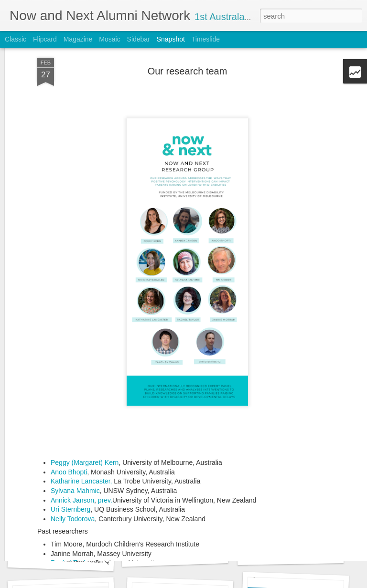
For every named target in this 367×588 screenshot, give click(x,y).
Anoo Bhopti (69, 420)
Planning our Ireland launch (175, 555)
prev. (105, 448)
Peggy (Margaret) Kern (85, 410)
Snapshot (171, 39)
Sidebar (139, 39)
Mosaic (109, 39)
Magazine (78, 39)
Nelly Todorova (73, 467)
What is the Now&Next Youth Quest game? (81, 560)
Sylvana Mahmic (75, 439)
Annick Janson (72, 448)
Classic (16, 39)
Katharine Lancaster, (81, 429)
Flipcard (45, 39)
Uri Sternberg (70, 457)
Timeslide (206, 39)
